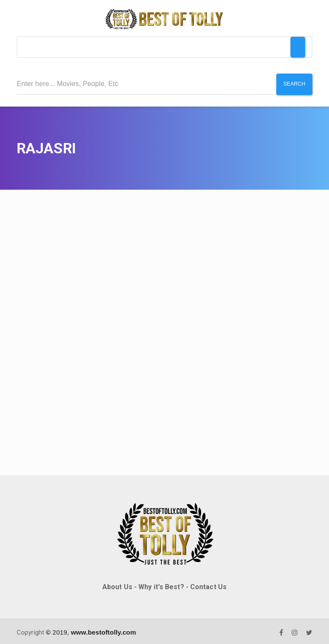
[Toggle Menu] (298, 47)
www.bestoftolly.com (103, 629)
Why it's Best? (161, 584)
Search (293, 84)
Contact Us (208, 584)
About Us (117, 584)
